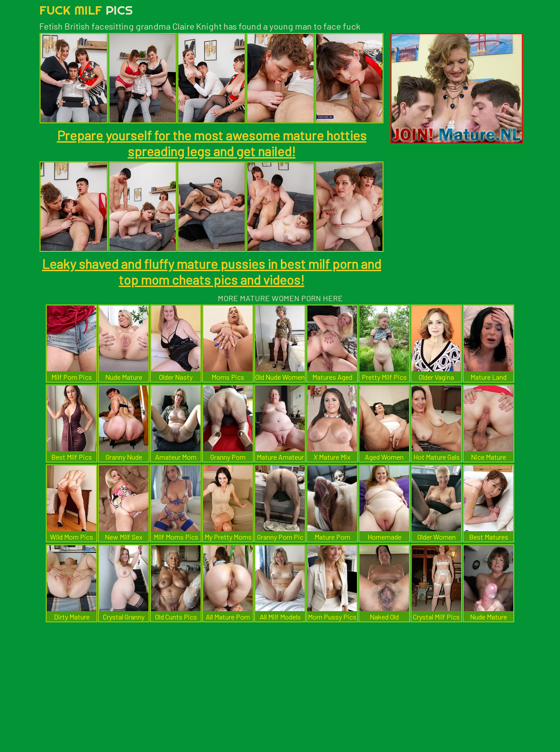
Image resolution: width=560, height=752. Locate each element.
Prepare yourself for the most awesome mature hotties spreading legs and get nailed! (212, 143)
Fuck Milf (86, 10)
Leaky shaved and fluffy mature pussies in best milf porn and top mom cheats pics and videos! (212, 272)
